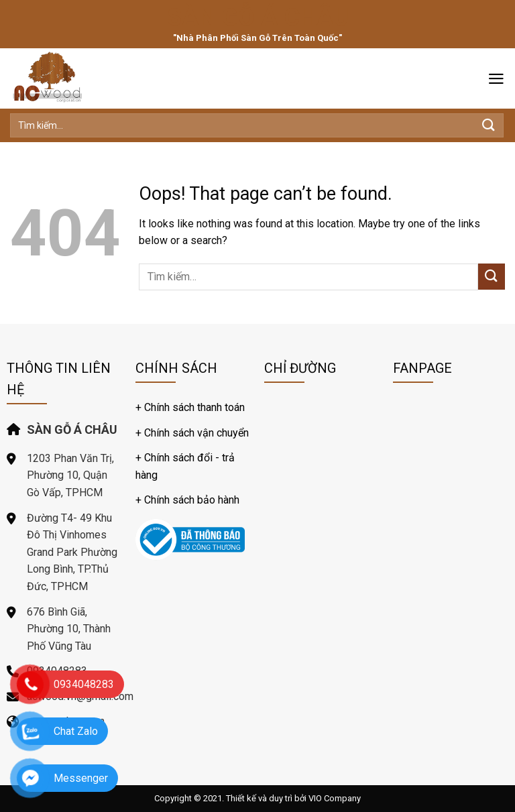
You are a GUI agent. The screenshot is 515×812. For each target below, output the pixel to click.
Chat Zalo (76, 731)
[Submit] (489, 125)
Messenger (81, 778)
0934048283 (84, 684)
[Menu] (496, 79)
